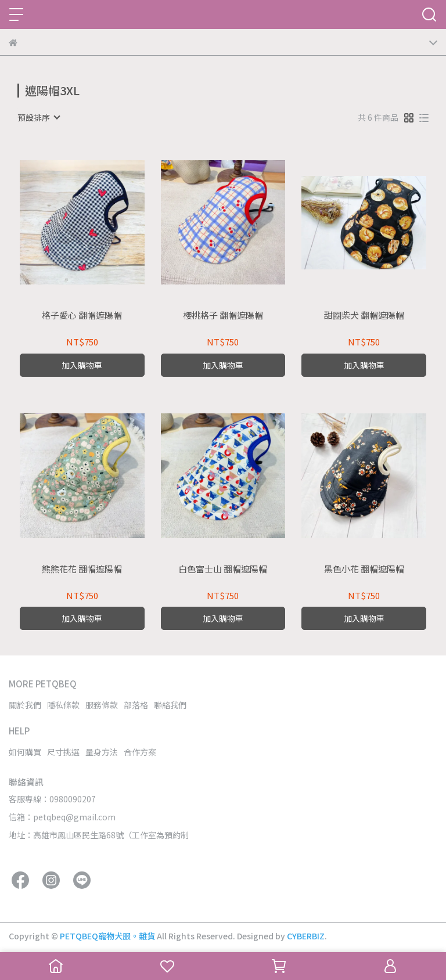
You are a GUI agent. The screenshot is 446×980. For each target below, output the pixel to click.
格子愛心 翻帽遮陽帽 (82, 316)
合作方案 (140, 752)
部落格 (136, 705)
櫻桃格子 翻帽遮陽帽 (223, 316)
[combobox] (38, 117)
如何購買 (25, 752)
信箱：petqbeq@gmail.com (62, 817)
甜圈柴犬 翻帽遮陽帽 (364, 316)
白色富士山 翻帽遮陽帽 (223, 569)
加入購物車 (82, 365)
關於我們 (25, 705)
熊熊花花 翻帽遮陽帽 (82, 569)
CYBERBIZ (306, 936)
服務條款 (102, 705)
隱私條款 (63, 705)
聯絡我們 (170, 705)
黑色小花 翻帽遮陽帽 (364, 569)
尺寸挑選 (63, 752)
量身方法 (102, 752)
